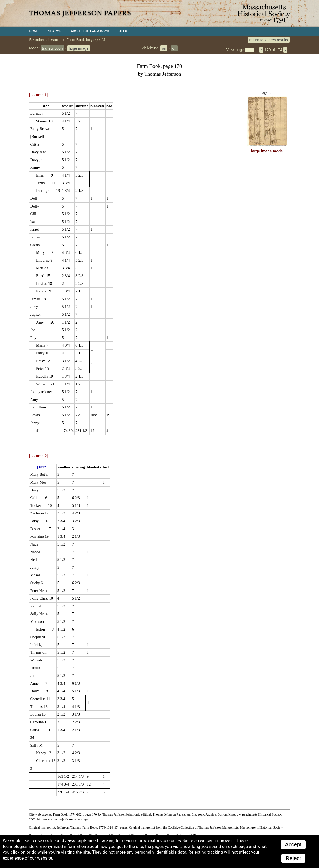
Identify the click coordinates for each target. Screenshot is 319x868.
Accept (293, 844)
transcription (52, 48)
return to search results (269, 40)
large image (79, 48)
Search (55, 31)
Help (123, 31)
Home (34, 31)
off (174, 48)
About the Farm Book (90, 31)
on (164, 48)
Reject (293, 858)
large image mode (267, 151)
